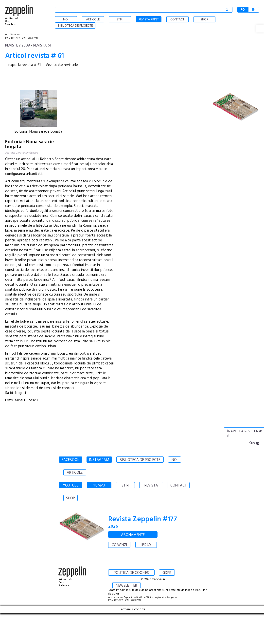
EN (254, 10)
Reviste (12, 46)
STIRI (125, 486)
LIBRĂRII (146, 545)
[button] (260, 29)
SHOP (70, 498)
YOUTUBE (71, 486)
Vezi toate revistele (62, 65)
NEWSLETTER (126, 586)
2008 (26, 46)
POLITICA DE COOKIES (131, 573)
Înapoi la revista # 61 (24, 65)
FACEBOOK (70, 460)
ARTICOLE (75, 473)
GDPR (167, 573)
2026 (113, 526)
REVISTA (151, 486)
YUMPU (99, 486)
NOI (175, 460)
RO (243, 10)
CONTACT (179, 486)
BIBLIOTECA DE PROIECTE (140, 460)
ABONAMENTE (133, 535)
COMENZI (119, 545)
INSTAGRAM (99, 460)
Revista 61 (42, 46)
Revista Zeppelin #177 (143, 519)
